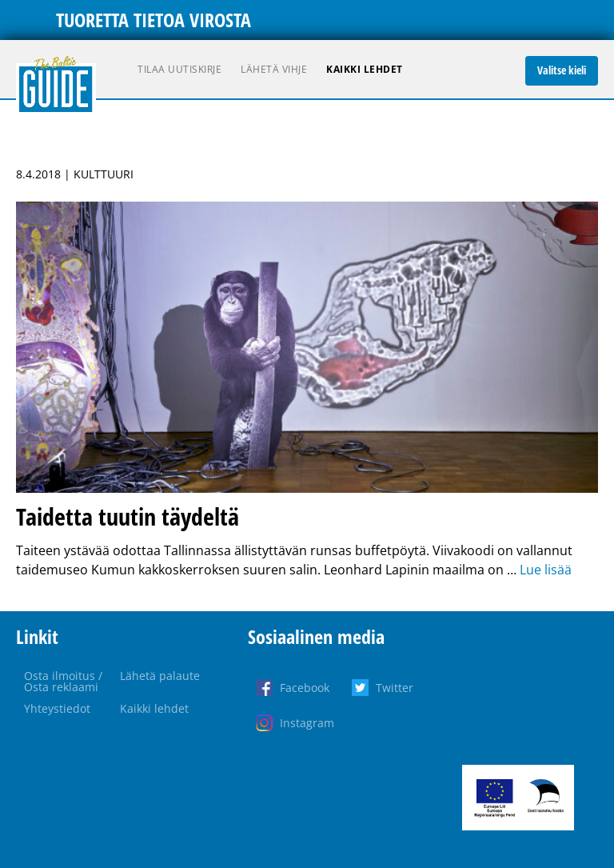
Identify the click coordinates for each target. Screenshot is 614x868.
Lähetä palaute (160, 676)
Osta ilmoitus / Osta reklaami (63, 681)
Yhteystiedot (57, 708)
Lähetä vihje (274, 69)
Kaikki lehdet (365, 69)
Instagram (307, 723)
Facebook (305, 688)
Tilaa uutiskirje (179, 69)
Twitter (395, 688)
